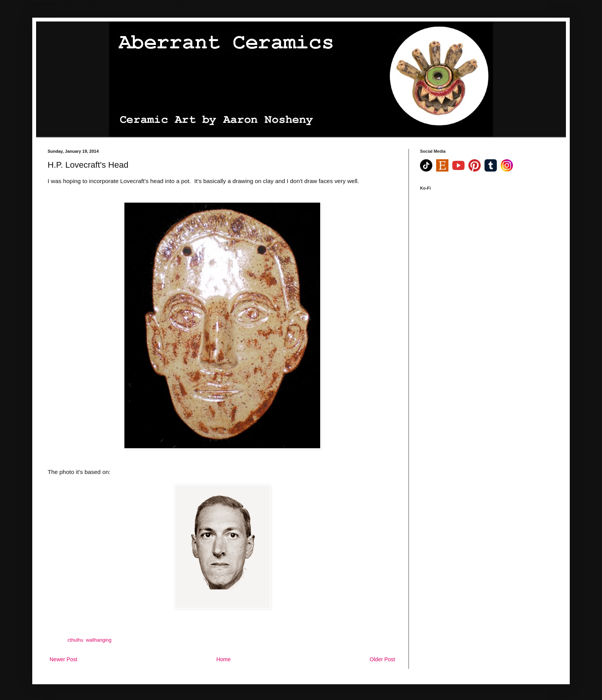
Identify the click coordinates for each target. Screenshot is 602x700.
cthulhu (75, 640)
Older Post (382, 659)
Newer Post (63, 659)
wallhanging (99, 640)
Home (223, 659)
